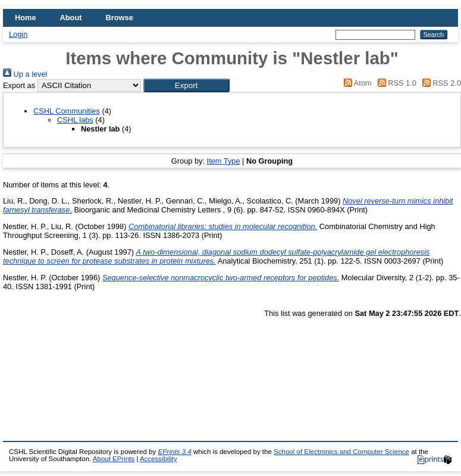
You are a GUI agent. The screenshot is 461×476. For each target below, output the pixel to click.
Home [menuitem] (26, 18)
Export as (19, 85)
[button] (186, 85)
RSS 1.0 (395, 83)
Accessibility (159, 459)
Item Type (224, 161)
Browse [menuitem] (120, 18)
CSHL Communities (67, 111)
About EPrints (114, 459)
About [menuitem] (71, 18)
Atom (356, 83)
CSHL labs (75, 120)
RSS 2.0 (440, 83)
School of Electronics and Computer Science (341, 452)
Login (18, 34)
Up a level (25, 74)
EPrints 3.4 (174, 452)
